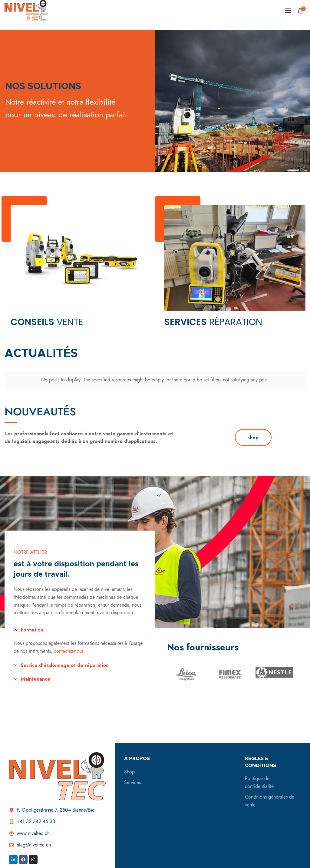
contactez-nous (69, 646)
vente (47, 322)
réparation (213, 322)
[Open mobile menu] (288, 11)
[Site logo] (26, 11)
